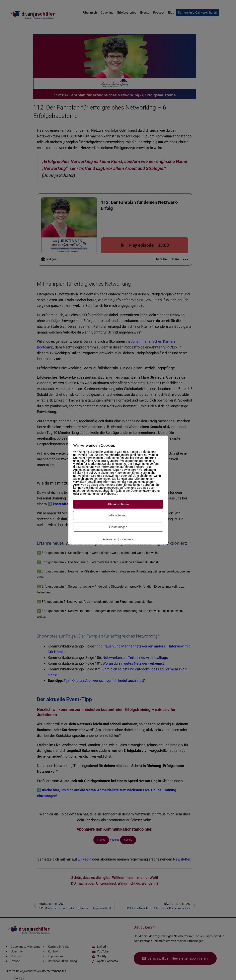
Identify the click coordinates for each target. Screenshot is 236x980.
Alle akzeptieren (118, 504)
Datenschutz (110, 539)
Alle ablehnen (118, 515)
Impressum (126, 539)
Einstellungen (118, 527)
